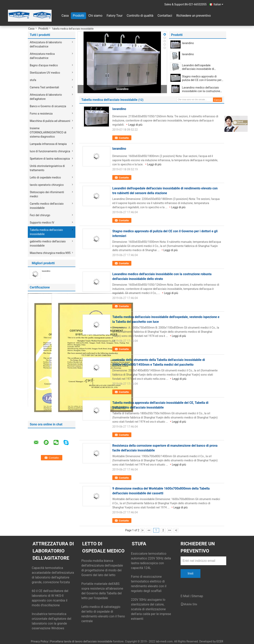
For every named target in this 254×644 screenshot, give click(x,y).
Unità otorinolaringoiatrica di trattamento (47, 168)
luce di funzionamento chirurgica (50, 151)
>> (170, 530)
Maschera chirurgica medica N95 (50, 253)
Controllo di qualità (140, 16)
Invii (190, 573)
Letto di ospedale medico (45, 177)
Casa (65, 16)
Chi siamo (95, 16)
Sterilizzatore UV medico (45, 73)
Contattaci (165, 16)
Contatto (124, 138)
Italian (218, 4)
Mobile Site (189, 604)
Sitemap (197, 596)
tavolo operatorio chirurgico (47, 185)
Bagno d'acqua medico (44, 65)
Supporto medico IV (42, 223)
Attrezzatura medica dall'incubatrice (42, 56)
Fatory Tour (114, 16)
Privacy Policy (39, 641)
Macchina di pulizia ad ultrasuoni (50, 121)
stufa (33, 80)
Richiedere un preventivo (193, 16)
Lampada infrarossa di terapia (48, 144)
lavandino (46, 271)
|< (143, 530)
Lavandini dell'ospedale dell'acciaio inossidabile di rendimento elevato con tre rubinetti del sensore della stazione (198, 67)
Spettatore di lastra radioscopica (50, 159)
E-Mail (185, 596)
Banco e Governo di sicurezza (48, 106)
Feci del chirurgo (40, 215)
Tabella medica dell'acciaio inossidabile (46, 232)
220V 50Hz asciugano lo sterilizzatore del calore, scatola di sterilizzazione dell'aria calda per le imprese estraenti (151, 609)
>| (176, 530)
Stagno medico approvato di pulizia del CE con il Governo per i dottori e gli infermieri (202, 78)
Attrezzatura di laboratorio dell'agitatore (46, 97)
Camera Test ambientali (44, 87)
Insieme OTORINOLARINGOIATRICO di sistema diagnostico (48, 132)
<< (149, 530)
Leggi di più (135, 125)
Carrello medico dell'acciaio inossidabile (47, 206)
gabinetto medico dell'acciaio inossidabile (48, 243)
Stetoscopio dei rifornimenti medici (47, 194)
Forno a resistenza (41, 114)
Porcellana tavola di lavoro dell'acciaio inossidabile (81, 641)
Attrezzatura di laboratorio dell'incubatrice (46, 44)
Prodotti (78, 16)
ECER (220, 641)
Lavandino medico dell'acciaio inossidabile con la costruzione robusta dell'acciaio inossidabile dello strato (202, 89)
